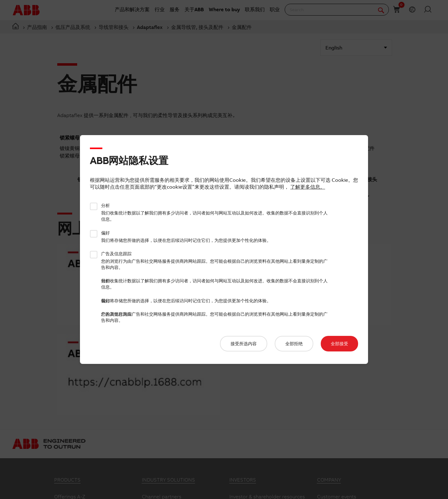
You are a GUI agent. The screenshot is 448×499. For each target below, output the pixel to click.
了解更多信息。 (308, 187)
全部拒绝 (294, 344)
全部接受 (339, 344)
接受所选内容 (244, 344)
